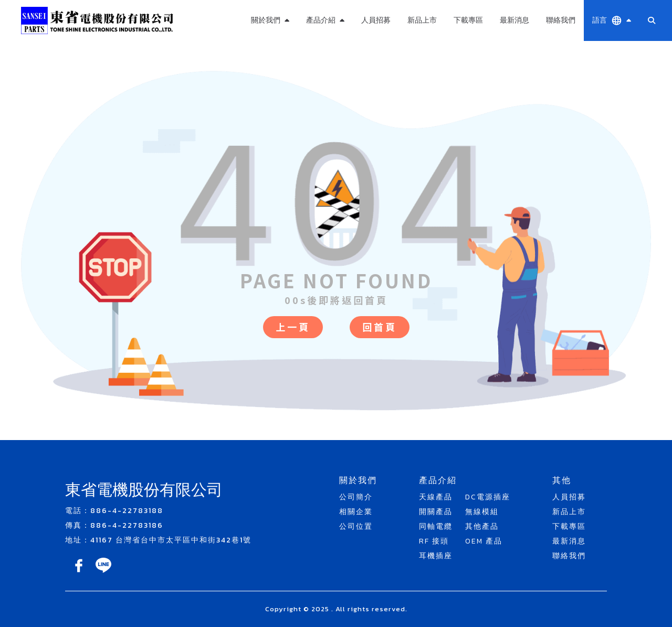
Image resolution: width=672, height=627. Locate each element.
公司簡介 (356, 497)
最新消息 (514, 20)
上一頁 (293, 327)
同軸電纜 (436, 526)
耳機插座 (436, 556)
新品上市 (422, 20)
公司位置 (356, 526)
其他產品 (482, 526)
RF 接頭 (434, 541)
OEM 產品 (484, 541)
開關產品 (436, 512)
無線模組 (482, 512)
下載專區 (468, 20)
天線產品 (436, 497)
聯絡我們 (561, 20)
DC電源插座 (488, 497)
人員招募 (376, 20)
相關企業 (356, 512)
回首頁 (380, 327)
